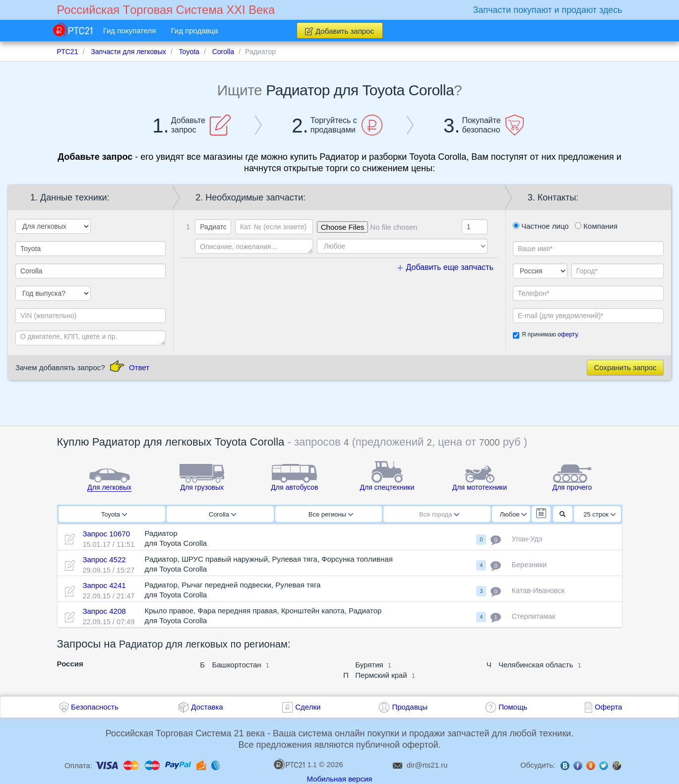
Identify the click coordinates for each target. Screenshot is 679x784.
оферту (567, 334)
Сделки (308, 707)
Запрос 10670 (106, 534)
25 (599, 514)
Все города (439, 514)
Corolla (222, 514)
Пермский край (381, 675)
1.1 (295, 764)
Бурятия (369, 665)
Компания (596, 226)
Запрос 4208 (104, 611)
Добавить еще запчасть (445, 267)
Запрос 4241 (104, 585)
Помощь (513, 707)
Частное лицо (541, 226)
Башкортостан (236, 665)
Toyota (114, 514)
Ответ (139, 367)
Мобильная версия (340, 779)
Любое (513, 514)
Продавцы (410, 707)
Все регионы (331, 514)
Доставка (207, 707)
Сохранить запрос (625, 367)
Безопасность (95, 707)
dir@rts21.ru (427, 765)
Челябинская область (536, 665)
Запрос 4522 (104, 559)
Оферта (608, 707)
